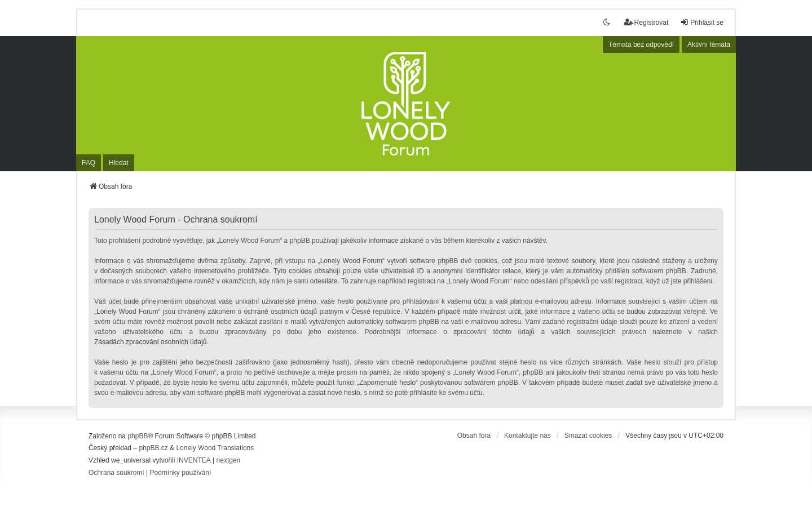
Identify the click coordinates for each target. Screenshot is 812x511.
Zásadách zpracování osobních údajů (150, 342)
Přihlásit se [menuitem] (702, 22)
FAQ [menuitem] (89, 163)
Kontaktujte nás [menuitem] (528, 436)
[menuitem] (116, 473)
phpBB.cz (153, 448)
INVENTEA (194, 460)
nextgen (229, 460)
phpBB (138, 436)
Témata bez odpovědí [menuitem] (641, 45)
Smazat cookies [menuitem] (588, 436)
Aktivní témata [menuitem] (709, 45)
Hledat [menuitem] (119, 163)
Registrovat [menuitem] (646, 22)
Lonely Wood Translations (215, 448)
